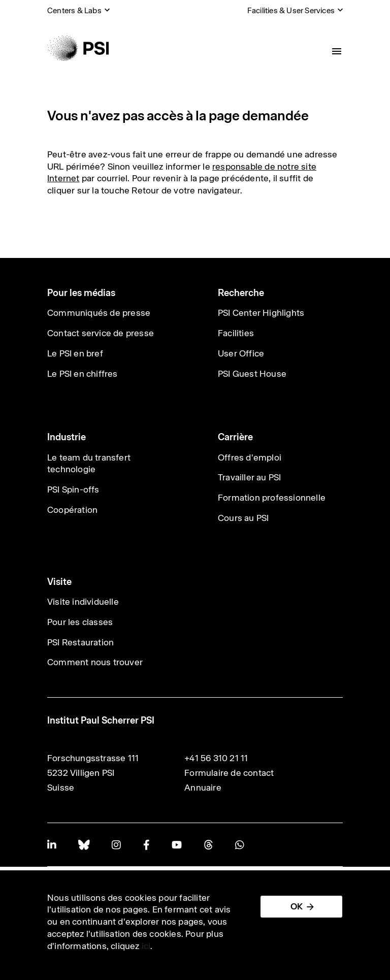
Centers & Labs (74, 10)
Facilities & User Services (291, 10)
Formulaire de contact (229, 773)
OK (297, 906)
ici (146, 946)
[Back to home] (78, 48)
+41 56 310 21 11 (216, 758)
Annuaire (203, 788)
